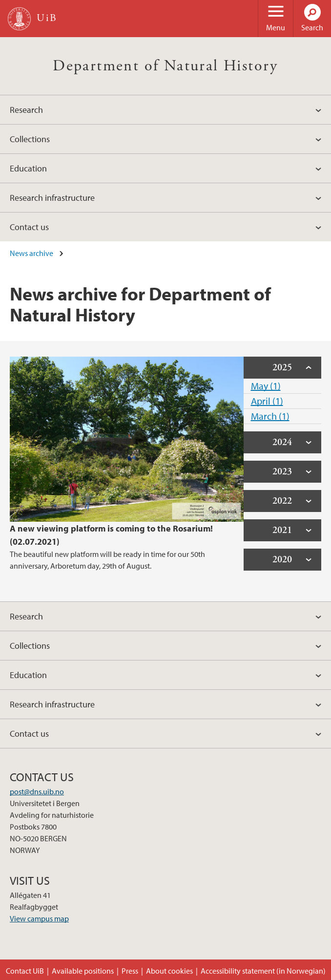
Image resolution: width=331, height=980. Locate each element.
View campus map (39, 918)
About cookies (169, 971)
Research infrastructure (52, 198)
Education (28, 168)
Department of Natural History (165, 66)
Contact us (29, 227)
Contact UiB (25, 971)
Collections (30, 139)
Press (130, 971)
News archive (31, 253)
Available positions (83, 971)
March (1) (270, 416)
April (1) (267, 401)
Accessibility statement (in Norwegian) (263, 971)
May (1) (266, 386)
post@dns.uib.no (37, 791)
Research (26, 110)
